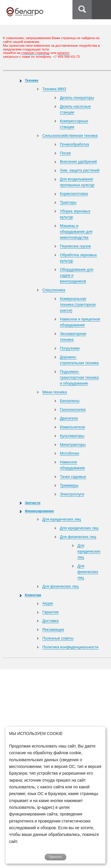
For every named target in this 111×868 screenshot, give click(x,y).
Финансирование (39, 511)
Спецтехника (54, 290)
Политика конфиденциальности (70, 647)
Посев (65, 153)
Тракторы (68, 202)
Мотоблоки (70, 453)
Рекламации (53, 629)
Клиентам (33, 595)
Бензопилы (70, 401)
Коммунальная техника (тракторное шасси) (78, 304)
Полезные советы (58, 638)
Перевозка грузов (75, 246)
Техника (32, 80)
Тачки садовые (73, 477)
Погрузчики (70, 348)
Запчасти (33, 503)
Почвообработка (74, 144)
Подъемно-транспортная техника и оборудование (79, 377)
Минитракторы (73, 445)
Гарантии (51, 612)
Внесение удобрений (78, 161)
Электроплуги (72, 494)
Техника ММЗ (54, 89)
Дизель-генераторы (77, 98)
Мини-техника (55, 392)
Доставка (51, 621)
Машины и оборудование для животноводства (76, 232)
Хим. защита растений (80, 170)
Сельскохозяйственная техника (70, 136)
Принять (56, 857)
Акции (48, 603)
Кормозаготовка (74, 194)
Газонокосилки (73, 409)
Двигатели (69, 418)
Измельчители (72, 427)
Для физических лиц (78, 537)
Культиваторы (72, 436)
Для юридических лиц (62, 519)
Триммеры (69, 485)
